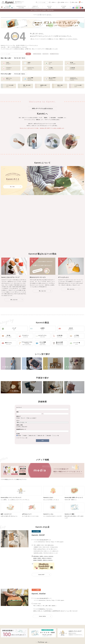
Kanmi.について (35, 7)
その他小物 (60, 336)
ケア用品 (77, 336)
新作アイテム (8, 343)
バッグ (14, 329)
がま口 (71, 329)
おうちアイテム (43, 336)
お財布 (43, 329)
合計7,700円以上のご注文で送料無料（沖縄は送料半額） (42, 10)
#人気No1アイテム (54, 54)
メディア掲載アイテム (43, 343)
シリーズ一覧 (77, 343)
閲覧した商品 (75, 2)
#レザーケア (45, 54)
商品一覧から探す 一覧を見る (20, 58)
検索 (28, 54)
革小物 (8, 336)
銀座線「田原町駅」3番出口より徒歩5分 (43, 569)
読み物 (50, 7)
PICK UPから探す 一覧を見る (20, 74)
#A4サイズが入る (37, 54)
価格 (17, 412)
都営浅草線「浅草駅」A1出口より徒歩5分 (43, 565)
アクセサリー (26, 336)
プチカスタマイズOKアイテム (27, 343)
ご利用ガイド (54, 2)
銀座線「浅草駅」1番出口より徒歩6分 (42, 567)
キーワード (19, 407)
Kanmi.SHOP (41, 583)
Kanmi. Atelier (43, 625)
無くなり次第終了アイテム (60, 343)
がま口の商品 (21, 7)
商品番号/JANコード (21, 429)
